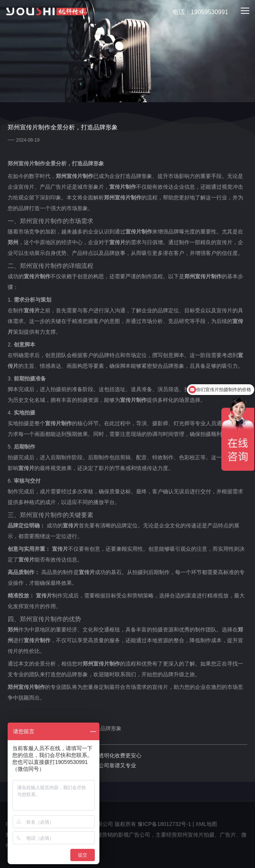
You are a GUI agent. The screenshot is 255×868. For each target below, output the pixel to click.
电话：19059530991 (196, 12)
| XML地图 (205, 824)
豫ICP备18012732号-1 (164, 824)
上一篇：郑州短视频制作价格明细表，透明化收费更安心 (75, 755)
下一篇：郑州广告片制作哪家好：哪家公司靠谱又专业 (72, 765)
